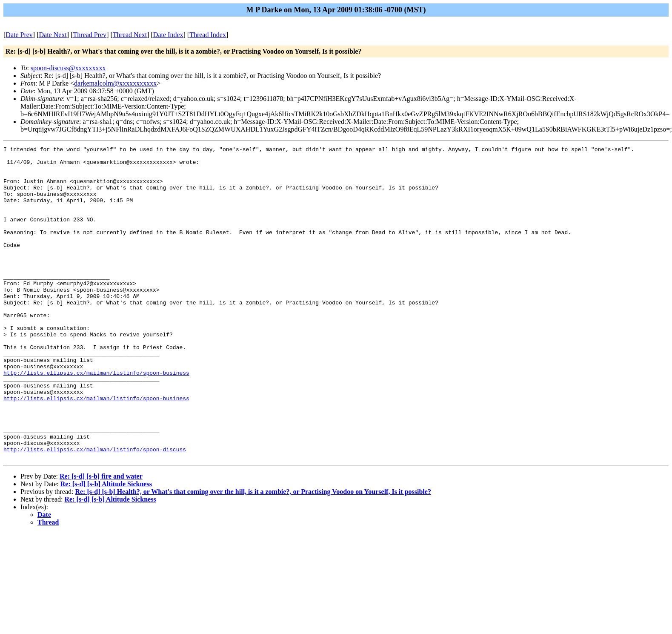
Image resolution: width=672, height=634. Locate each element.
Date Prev (19, 35)
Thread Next (130, 35)
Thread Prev (90, 35)
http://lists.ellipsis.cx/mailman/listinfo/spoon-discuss (95, 511)
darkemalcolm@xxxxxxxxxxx (115, 83)
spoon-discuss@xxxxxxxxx (68, 68)
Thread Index (208, 35)
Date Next (53, 35)
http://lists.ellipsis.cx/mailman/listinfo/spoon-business (96, 419)
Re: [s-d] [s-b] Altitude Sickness (106, 547)
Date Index (168, 35)
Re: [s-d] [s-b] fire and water (101, 539)
